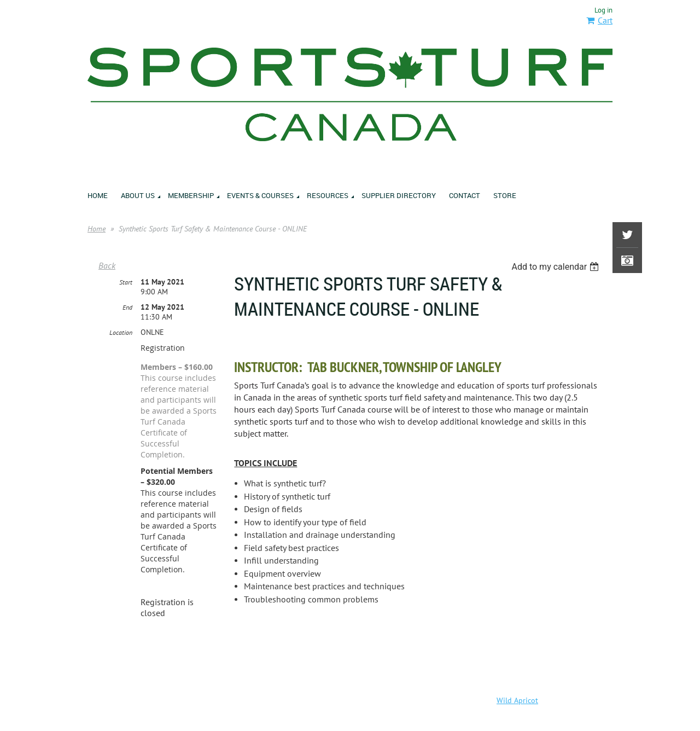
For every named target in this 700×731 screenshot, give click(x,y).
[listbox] (556, 267)
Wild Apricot (517, 700)
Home (97, 229)
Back (107, 265)
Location (121, 332)
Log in (603, 10)
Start (126, 282)
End (127, 307)
